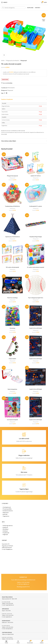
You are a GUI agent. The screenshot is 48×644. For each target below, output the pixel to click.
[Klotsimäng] (12, 315)
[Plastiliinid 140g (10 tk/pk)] (36, 224)
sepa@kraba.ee (9, 617)
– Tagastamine (6, 516)
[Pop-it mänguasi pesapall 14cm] (36, 285)
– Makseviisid (5, 513)
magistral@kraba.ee (10, 605)
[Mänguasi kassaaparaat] (12, 163)
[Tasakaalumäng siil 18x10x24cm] (12, 194)
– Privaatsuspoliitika (7, 509)
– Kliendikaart (5, 529)
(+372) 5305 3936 (9, 639)
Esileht (3, 61)
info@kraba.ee (9, 549)
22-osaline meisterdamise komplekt (36, 267)
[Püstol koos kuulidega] (12, 285)
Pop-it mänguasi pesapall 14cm (36, 298)
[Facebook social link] (5, 93)
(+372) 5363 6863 (25, 582)
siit (6, 134)
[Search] (13, 8)
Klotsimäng (12, 328)
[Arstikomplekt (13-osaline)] (36, 194)
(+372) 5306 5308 (10, 615)
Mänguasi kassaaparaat (12, 176)
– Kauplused (5, 527)
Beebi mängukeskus (12, 389)
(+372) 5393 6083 (9, 627)
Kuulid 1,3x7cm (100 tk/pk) (36, 389)
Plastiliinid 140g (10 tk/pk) (36, 237)
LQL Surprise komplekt (12, 420)
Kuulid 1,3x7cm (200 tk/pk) (36, 328)
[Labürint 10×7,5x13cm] (36, 163)
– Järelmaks (5, 514)
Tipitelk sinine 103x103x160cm (12, 237)
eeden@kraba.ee (9, 629)
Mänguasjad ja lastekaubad (12, 61)
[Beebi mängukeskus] (12, 376)
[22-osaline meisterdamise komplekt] (36, 254)
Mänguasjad (24, 61)
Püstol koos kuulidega (12, 298)
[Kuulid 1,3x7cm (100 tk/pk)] (36, 376)
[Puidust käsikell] (12, 346)
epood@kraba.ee (25, 584)
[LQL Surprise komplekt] (12, 407)
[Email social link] (7, 93)
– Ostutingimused (6, 507)
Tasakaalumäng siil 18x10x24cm (12, 206)
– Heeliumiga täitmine (7, 526)
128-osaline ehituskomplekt (12, 267)
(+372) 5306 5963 (9, 603)
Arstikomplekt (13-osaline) (36, 206)
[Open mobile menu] (4, 2)
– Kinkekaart (5, 531)
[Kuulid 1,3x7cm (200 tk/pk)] (36, 315)
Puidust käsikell (12, 359)
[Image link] (24, 562)
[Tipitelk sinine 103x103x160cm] (12, 224)
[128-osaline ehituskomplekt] (12, 254)
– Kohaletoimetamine (7, 511)
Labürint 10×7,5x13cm (36, 176)
